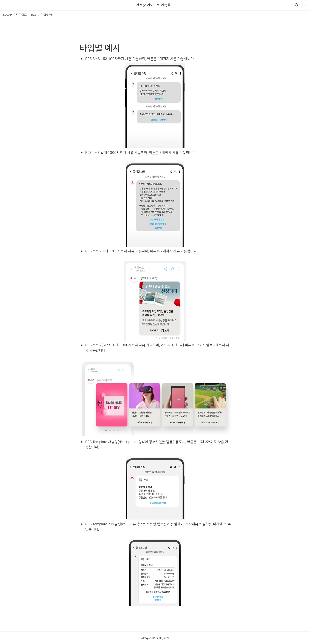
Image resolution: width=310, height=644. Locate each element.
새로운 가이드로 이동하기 (155, 5)
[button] (297, 5)
